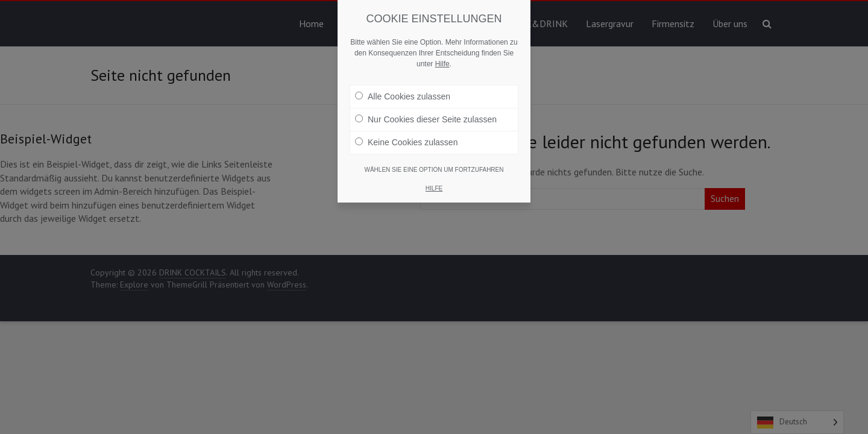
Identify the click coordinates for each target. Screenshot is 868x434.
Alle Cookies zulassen (403, 96)
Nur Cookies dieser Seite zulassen (426, 119)
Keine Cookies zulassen (406, 142)
